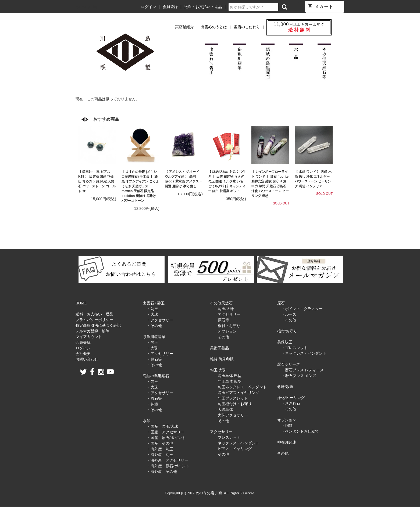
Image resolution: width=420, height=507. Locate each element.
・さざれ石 (291, 403)
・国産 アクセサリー (166, 432)
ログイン (148, 7)
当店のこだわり (247, 27)
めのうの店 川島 (86, 7)
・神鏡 (152, 404)
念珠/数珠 (285, 387)
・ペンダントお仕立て (300, 431)
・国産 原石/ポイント (166, 438)
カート (321, 6)
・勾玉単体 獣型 (228, 381)
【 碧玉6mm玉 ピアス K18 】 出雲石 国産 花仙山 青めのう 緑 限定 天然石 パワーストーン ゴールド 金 (97, 181)
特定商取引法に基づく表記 (98, 326)
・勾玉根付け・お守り (233, 404)
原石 (281, 303)
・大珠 (152, 314)
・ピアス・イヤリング (233, 449)
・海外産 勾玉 (160, 449)
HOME (81, 303)
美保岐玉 (285, 342)
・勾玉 (152, 309)
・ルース (289, 314)
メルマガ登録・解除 (92, 331)
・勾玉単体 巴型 (228, 376)
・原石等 (154, 359)
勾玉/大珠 (218, 370)
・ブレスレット (227, 438)
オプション (287, 420)
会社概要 (83, 354)
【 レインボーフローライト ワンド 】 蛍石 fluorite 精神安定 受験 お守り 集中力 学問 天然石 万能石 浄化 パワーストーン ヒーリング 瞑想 (270, 184)
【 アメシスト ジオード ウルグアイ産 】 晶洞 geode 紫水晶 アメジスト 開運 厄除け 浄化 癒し (183, 179)
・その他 (154, 326)
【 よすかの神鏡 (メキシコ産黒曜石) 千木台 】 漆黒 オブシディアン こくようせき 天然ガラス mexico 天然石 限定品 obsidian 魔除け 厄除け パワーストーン (140, 186)
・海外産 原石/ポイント (168, 466)
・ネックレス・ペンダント (237, 443)
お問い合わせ (87, 359)
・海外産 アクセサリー (168, 460)
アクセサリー (221, 432)
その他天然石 (221, 303)
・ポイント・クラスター (302, 309)
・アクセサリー (160, 320)
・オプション (225, 331)
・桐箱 (287, 426)
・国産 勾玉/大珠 (162, 427)
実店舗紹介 (184, 27)
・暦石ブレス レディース (302, 370)
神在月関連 (287, 442)
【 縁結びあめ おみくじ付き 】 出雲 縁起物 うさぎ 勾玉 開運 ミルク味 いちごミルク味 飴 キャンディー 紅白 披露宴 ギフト (227, 181)
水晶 (147, 421)
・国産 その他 (160, 443)
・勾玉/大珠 (224, 309)
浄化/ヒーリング (291, 398)
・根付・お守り (227, 326)
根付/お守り (287, 331)
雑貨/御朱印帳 (222, 359)
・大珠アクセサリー (231, 415)
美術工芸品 (219, 348)
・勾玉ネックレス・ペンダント (240, 387)
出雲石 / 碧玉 (154, 303)
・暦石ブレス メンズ (299, 376)
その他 (283, 453)
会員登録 (170, 7)
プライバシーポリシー (94, 320)
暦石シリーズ (289, 364)
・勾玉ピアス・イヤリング (237, 393)
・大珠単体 (223, 410)
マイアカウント (89, 337)
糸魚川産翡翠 (154, 337)
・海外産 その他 (162, 472)
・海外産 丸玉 (160, 455)
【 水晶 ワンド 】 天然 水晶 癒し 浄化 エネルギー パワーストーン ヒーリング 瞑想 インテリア (313, 179)
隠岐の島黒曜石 (156, 376)
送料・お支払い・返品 (203, 7)
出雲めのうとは (214, 27)
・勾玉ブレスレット (231, 398)
